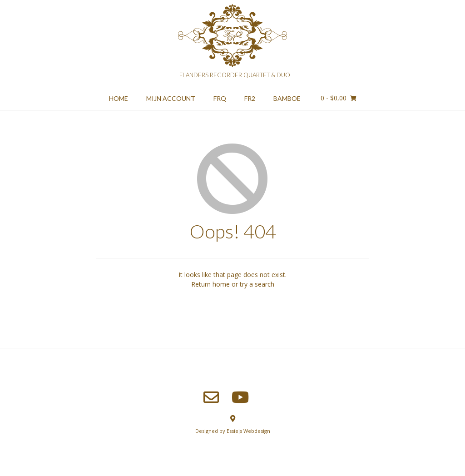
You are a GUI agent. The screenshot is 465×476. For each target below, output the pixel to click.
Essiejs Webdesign (248, 431)
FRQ (220, 98)
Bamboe (287, 98)
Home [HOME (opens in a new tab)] (119, 98)
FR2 (250, 98)
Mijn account (171, 98)
